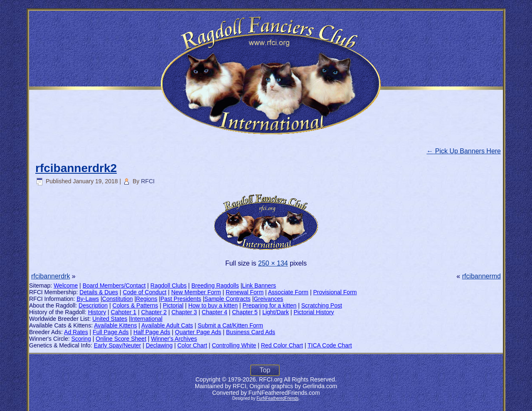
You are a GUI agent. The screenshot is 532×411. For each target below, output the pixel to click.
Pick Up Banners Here (464, 151)
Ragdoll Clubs (169, 285)
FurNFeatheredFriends (277, 398)
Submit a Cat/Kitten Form (230, 325)
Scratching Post (322, 305)
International (147, 319)
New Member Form (196, 292)
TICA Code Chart (330, 345)
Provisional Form (335, 292)
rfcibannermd (482, 276)
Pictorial (173, 305)
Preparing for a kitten (269, 305)
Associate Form (288, 292)
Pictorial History (314, 312)
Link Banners (259, 285)
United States (110, 319)
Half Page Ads (152, 332)
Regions (147, 299)
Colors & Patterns (135, 305)
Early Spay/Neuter (118, 345)
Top (265, 370)
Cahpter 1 (124, 312)
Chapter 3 (184, 312)
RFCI (148, 181)
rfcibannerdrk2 (76, 168)
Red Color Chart (282, 345)
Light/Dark (276, 312)
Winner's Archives (174, 339)
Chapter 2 (154, 312)
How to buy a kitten (213, 305)
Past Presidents (181, 299)
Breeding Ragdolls (215, 285)
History (97, 312)
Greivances (268, 299)
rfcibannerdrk (50, 276)
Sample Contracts (228, 299)
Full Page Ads (111, 332)
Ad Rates (76, 332)
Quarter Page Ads (198, 332)
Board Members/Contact (114, 285)
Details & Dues (99, 292)
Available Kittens (115, 325)
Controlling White (234, 345)
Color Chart (192, 345)
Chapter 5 (245, 312)
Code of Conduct (144, 292)
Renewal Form (245, 292)
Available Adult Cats (167, 325)
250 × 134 (273, 263)
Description (93, 305)
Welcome (66, 285)
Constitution (118, 299)
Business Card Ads (251, 332)
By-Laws (88, 299)
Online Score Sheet (121, 339)
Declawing (159, 345)
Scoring (81, 339)
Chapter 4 (214, 312)
